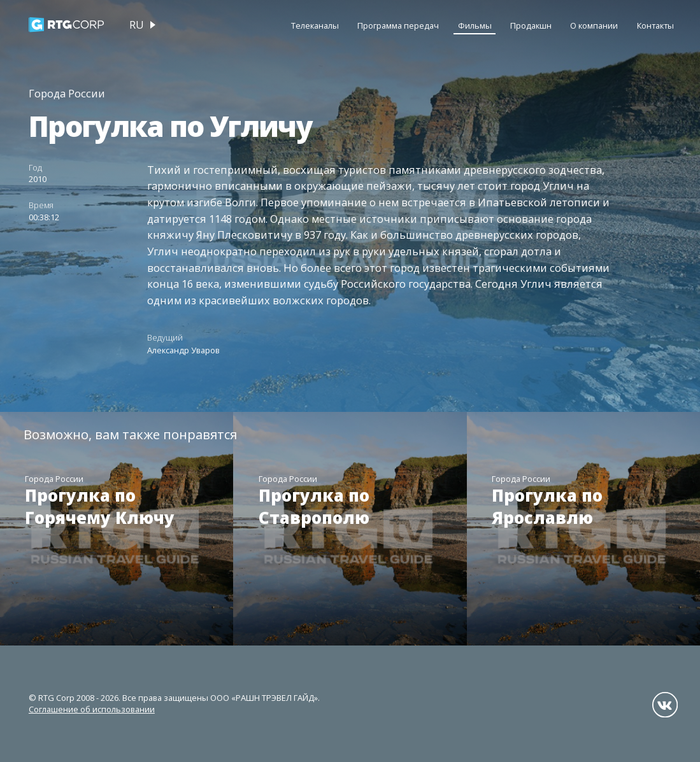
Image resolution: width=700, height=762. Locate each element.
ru (137, 25)
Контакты (655, 25)
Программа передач (398, 25)
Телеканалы (315, 25)
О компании (594, 25)
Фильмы (475, 25)
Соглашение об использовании (92, 709)
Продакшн (531, 25)
